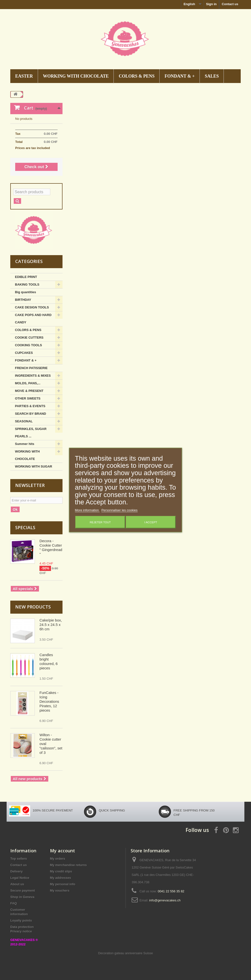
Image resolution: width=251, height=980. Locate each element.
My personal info (63, 884)
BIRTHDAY (23, 300)
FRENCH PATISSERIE (31, 368)
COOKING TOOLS (28, 345)
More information (87, 510)
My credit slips (61, 871)
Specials (25, 527)
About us (17, 884)
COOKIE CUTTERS (29, 338)
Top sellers (19, 859)
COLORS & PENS (137, 76)
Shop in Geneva (22, 897)
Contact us (230, 4)
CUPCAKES (24, 353)
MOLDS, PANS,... (28, 383)
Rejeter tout (100, 522)
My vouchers (60, 890)
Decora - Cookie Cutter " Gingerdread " (51, 547)
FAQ (14, 903)
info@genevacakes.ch (165, 900)
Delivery (17, 871)
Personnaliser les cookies (119, 510)
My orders (58, 859)
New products (33, 607)
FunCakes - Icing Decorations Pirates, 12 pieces (49, 701)
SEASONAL (24, 421)
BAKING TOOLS (27, 284)
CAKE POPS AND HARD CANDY (33, 319)
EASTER (24, 76)
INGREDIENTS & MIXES (33, 376)
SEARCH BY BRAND (31, 414)
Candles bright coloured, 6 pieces (49, 661)
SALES (212, 76)
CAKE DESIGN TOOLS (32, 307)
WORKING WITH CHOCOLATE (76, 76)
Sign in (211, 4)
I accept (151, 522)
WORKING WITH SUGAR (34, 466)
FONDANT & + (180, 76)
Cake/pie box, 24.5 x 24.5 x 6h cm (51, 625)
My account (63, 851)
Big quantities (25, 292)
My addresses (61, 878)
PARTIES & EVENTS (30, 406)
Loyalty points (21, 920)
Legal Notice (20, 878)
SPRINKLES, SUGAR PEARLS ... (31, 433)
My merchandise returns (68, 865)
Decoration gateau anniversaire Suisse (125, 953)
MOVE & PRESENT (29, 391)
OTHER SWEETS (28, 398)
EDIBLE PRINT (26, 277)
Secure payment (23, 890)
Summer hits (25, 444)
